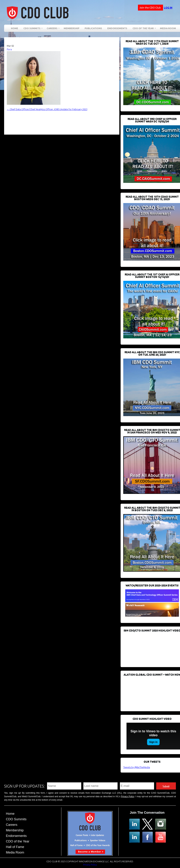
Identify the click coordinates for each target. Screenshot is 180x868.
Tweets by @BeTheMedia (137, 767)
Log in (168, 8)
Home (14, 28)
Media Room (168, 28)
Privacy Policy (128, 797)
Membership (71, 28)
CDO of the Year (143, 29)
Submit (166, 786)
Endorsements (117, 28)
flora (9, 49)
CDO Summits (32, 29)
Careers (52, 29)
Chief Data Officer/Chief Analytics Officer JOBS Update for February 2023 (47, 109)
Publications (93, 28)
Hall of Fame (15, 847)
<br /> (150, 648)
